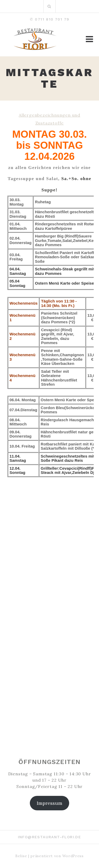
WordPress (73, 856)
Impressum (49, 803)
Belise (21, 856)
